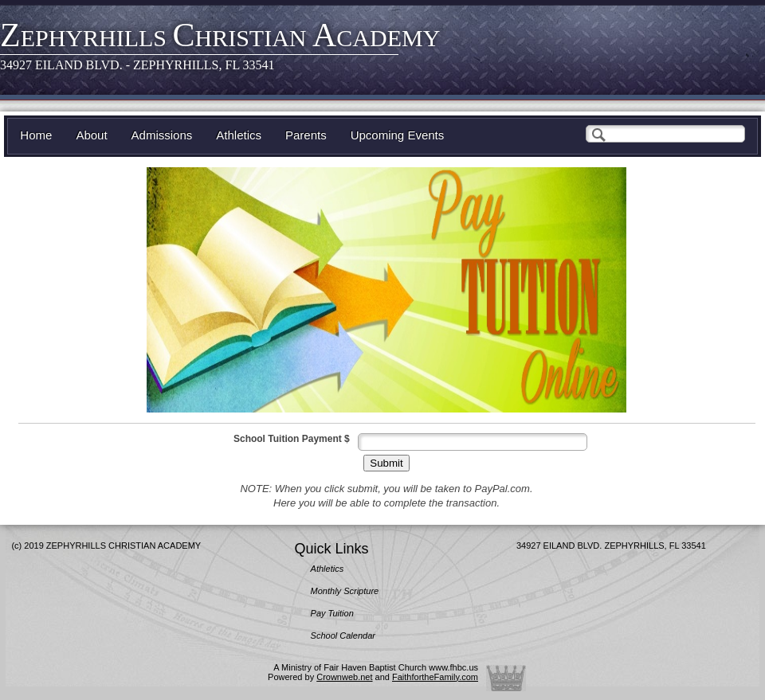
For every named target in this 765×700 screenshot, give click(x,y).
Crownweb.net (344, 677)
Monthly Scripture (345, 591)
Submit (386, 463)
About (91, 135)
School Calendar (343, 635)
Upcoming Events (398, 135)
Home (36, 135)
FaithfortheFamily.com (435, 677)
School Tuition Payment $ (292, 439)
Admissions (162, 135)
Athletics (239, 135)
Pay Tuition (332, 613)
